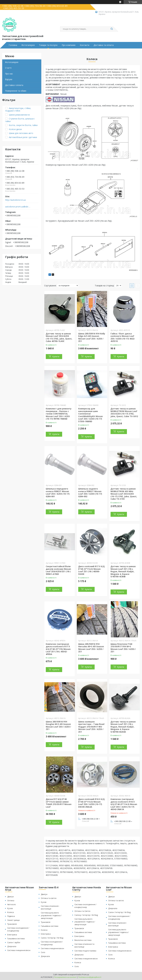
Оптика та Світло (82, 911)
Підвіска (11, 916)
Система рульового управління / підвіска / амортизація (51, 915)
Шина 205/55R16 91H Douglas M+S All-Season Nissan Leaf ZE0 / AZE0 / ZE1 (58, 725)
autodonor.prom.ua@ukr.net (18, 207)
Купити (56, 356)
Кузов (10, 908)
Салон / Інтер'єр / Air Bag (52, 938)
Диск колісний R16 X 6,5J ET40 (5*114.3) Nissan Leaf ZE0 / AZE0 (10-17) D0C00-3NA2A (91, 803)
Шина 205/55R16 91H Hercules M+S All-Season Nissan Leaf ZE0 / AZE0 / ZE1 (91, 648)
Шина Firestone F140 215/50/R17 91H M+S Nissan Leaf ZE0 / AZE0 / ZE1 (123, 648)
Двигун (11, 897)
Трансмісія (12, 924)
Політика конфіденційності (90, 977)
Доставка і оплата (14, 85)
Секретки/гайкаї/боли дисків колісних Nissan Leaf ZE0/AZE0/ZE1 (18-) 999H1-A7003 (58, 570)
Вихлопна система (83, 940)
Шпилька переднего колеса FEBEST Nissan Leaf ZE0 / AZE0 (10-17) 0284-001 (58, 493)
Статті (8, 68)
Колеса (11, 912)
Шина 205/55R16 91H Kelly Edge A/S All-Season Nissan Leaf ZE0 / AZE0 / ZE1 (92, 337)
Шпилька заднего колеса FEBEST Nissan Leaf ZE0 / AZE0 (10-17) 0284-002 (90, 493)
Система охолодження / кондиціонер (18, 929)
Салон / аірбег (14, 942)
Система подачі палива (85, 951)
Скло (43, 952)
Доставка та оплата (104, 45)
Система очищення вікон (19, 950)
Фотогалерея (28, 45)
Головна (13, 45)
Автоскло (12, 904)
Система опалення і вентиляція (50, 907)
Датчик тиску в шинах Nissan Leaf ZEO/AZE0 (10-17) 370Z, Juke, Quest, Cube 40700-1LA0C (59, 337)
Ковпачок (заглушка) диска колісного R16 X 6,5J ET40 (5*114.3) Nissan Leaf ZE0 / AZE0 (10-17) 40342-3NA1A (124, 804)
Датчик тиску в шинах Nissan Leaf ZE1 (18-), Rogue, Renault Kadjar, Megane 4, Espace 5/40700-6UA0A (123, 727)
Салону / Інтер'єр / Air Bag (86, 915)
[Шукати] (112, 29)
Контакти (85, 45)
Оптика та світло (49, 898)
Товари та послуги (48, 45)
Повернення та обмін (16, 91)
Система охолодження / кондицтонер (85, 906)
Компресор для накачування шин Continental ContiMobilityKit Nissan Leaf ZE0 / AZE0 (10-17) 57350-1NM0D (90, 415)
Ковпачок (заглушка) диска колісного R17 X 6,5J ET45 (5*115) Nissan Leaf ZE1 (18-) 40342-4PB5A (58, 649)
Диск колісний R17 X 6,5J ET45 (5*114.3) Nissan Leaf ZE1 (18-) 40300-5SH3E (91, 570)
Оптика (11, 900)
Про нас (9, 74)
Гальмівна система (16, 938)
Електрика (12, 935)
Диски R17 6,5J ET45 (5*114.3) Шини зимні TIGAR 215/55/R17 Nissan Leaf (59, 803)
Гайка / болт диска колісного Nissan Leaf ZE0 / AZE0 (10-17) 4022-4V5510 (123, 337)
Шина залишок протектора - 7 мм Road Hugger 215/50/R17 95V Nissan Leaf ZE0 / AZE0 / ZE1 (91, 727)
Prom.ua (85, 975)
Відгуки (9, 79)
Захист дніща (13, 920)
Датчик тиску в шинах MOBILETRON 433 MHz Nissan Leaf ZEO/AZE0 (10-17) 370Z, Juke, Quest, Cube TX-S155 (124, 494)
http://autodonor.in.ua (15, 200)
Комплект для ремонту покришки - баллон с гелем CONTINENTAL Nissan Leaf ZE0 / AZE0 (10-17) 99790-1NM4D (59, 414)
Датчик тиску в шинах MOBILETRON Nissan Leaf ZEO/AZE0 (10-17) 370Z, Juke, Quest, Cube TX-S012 (124, 412)
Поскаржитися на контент (65, 977)
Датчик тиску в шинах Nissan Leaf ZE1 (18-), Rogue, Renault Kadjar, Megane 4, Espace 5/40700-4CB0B (123, 571)
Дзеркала (12, 946)
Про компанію (69, 45)
